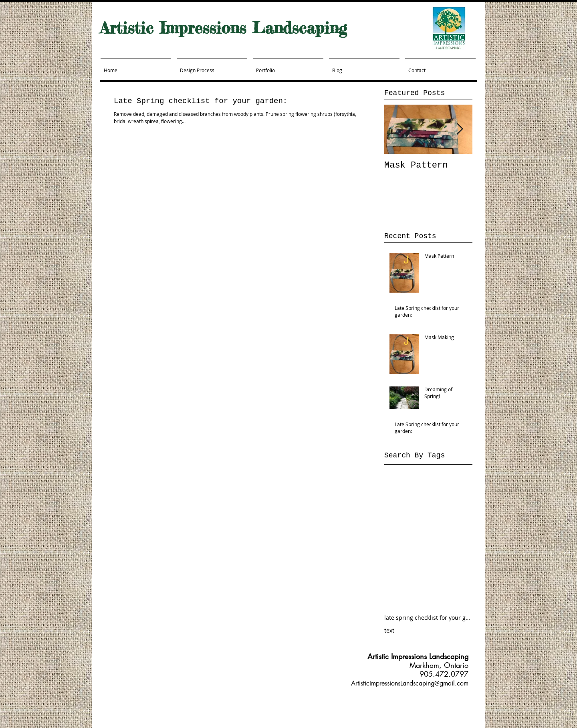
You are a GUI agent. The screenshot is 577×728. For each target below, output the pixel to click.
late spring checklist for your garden (428, 618)
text (389, 630)
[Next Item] (460, 129)
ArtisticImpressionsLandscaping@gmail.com (410, 683)
